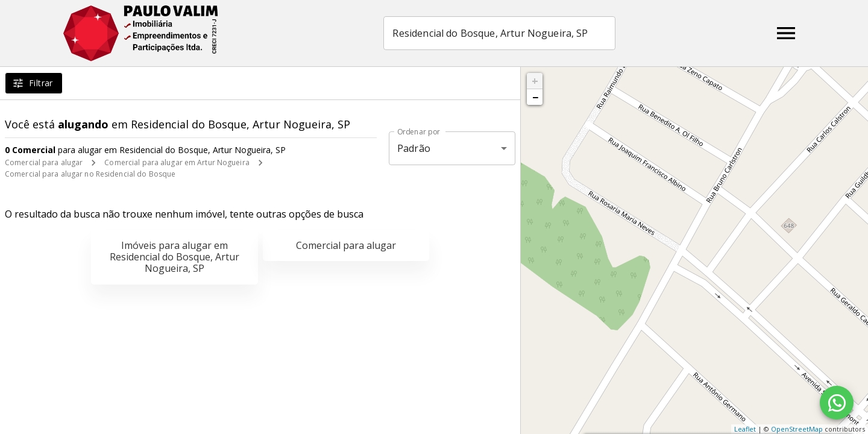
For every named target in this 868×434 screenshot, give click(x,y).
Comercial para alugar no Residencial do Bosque (90, 174)
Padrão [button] (414, 148)
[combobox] (503, 33)
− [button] (535, 97)
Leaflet (745, 429)
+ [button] (535, 81)
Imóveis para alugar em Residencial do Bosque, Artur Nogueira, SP (175, 257)
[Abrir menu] (786, 33)
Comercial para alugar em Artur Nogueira (177, 162)
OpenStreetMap (797, 429)
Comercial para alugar (44, 162)
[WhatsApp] (837, 403)
